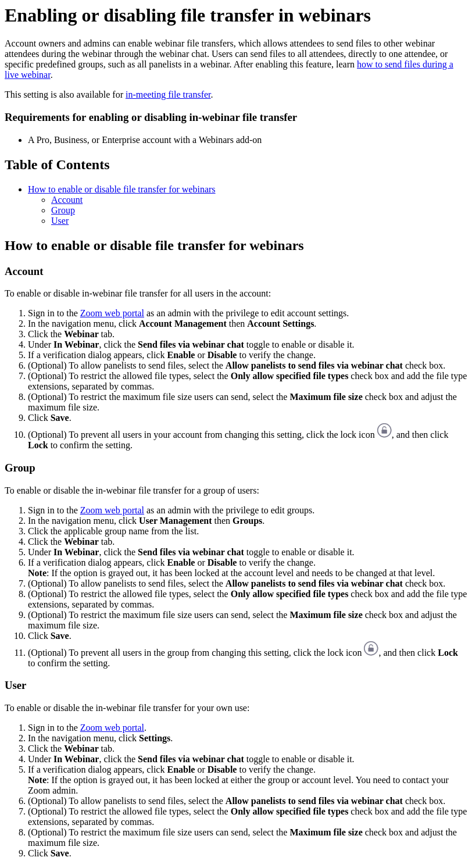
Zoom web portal (112, 313)
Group (63, 210)
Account (67, 200)
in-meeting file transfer (168, 94)
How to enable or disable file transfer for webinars (122, 189)
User (60, 221)
